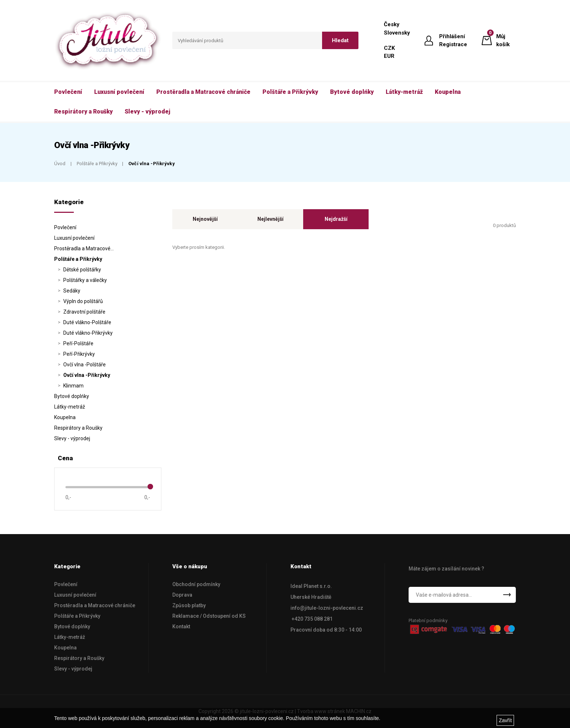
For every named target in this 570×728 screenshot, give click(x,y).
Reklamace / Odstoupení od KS (209, 616)
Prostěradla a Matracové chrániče (95, 605)
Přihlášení (452, 36)
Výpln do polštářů (83, 301)
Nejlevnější (270, 219)
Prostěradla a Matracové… (84, 248)
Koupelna (65, 417)
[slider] (150, 487)
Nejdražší (336, 219)
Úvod (60, 164)
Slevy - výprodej (72, 438)
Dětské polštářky (82, 270)
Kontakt (181, 626)
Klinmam (73, 386)
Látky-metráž (70, 407)
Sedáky (72, 291)
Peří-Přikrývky (79, 354)
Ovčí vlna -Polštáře (85, 365)
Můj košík (503, 40)
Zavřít (505, 720)
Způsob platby (189, 605)
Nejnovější (205, 219)
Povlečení (65, 227)
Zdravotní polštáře (84, 312)
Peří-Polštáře (78, 343)
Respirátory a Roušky (78, 428)
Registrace (453, 44)
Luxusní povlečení (74, 238)
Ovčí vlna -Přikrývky (152, 164)
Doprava (182, 595)
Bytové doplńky (72, 396)
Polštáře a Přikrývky (97, 164)
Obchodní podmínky (196, 584)
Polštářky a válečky (85, 280)
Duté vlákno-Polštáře (87, 322)
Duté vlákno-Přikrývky (88, 333)
